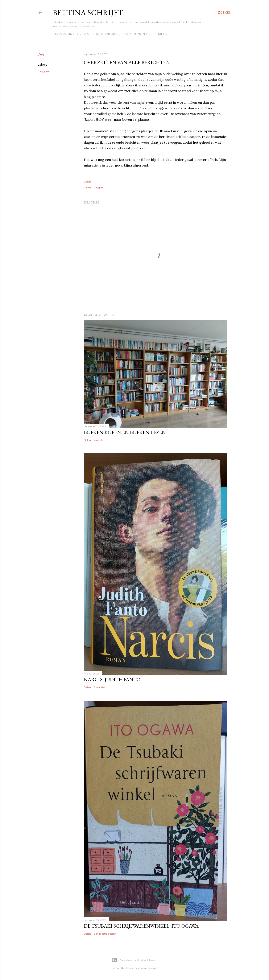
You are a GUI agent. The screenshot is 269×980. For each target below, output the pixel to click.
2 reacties (100, 687)
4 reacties (100, 440)
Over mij (85, 34)
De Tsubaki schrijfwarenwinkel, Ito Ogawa (141, 926)
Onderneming (107, 34)
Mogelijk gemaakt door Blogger (134, 960)
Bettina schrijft (88, 13)
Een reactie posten (105, 934)
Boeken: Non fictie (139, 34)
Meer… (164, 34)
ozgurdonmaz (150, 968)
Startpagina (64, 34)
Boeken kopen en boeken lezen (125, 432)
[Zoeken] (225, 13)
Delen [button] (42, 54)
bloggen (44, 71)
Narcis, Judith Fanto (112, 679)
